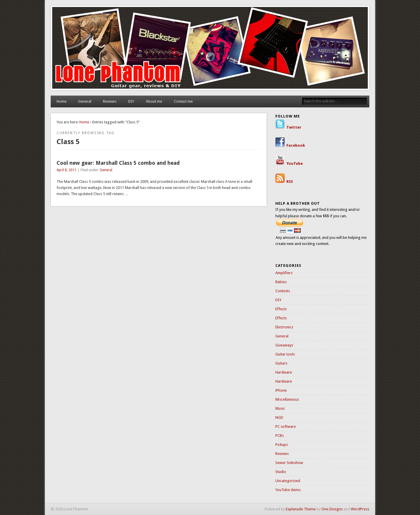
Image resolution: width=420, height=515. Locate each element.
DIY (131, 101)
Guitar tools (285, 354)
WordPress (360, 509)
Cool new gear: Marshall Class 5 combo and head (118, 163)
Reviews (110, 101)
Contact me (183, 101)
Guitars (281, 363)
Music (280, 408)
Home (62, 101)
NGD (279, 417)
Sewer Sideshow (289, 463)
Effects (281, 309)
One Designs (332, 509)
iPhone (281, 390)
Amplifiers (284, 273)
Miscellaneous (287, 399)
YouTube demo (288, 490)
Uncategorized (288, 481)
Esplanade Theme (301, 509)
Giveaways (284, 345)
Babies (281, 282)
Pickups (282, 445)
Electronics (284, 327)
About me (154, 101)
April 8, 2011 (67, 170)
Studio (281, 472)
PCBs (280, 436)
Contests (283, 291)
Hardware (284, 372)
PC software (286, 426)
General (85, 101)
